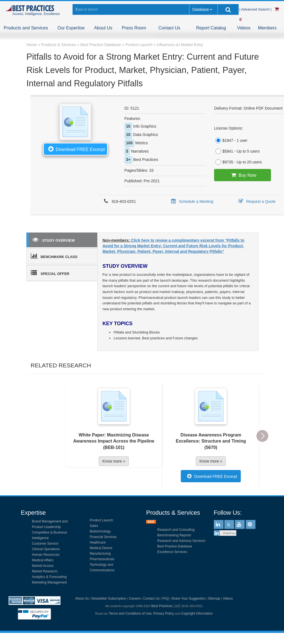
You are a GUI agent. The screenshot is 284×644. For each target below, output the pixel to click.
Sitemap (214, 598)
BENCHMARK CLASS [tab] (54, 256)
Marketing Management (49, 582)
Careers (135, 598)
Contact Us (169, 28)
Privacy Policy (164, 613)
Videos (244, 28)
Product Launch (102, 520)
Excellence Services (172, 552)
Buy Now (243, 175)
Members (267, 28)
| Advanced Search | (256, 9)
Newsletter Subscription (109, 598)
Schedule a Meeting (191, 201)
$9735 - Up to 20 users (238, 162)
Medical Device (101, 548)
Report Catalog (211, 28)
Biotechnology (100, 531)
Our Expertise (71, 28)
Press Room (134, 28)
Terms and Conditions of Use (130, 613)
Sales (94, 526)
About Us (103, 28)
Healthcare (98, 542)
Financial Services (103, 537)
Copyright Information (197, 613)
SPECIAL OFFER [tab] (50, 273)
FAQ (166, 598)
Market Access (43, 566)
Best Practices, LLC (166, 606)
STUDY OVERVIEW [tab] (54, 239)
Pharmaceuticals (102, 559)
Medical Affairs (43, 560)
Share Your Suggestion (188, 598)
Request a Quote (256, 201)
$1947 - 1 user (231, 140)
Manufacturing (100, 554)
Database (201, 9)
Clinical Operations (46, 549)
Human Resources (46, 555)
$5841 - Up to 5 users (237, 151)
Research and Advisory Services (181, 541)
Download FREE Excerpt (75, 149)
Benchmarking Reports (174, 535)
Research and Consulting (176, 530)
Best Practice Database (175, 546)
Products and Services (26, 28)
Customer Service (45, 544)
